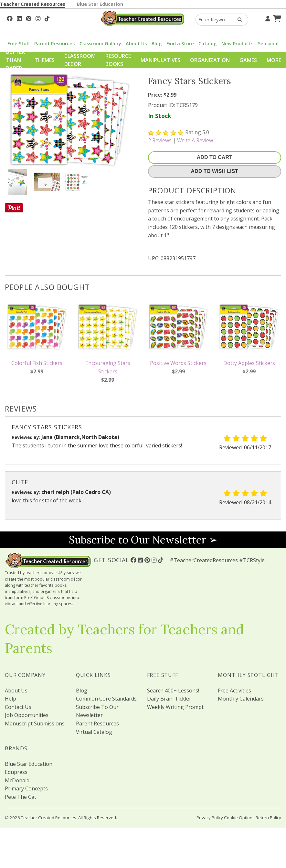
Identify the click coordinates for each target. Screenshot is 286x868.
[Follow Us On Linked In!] (19, 18)
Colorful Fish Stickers (37, 363)
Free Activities (234, 691)
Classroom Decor (80, 60)
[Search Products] (238, 20)
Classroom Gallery (100, 43)
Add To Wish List (215, 171)
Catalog (207, 43)
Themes (45, 60)
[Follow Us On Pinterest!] (29, 18)
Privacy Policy (210, 818)
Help (11, 699)
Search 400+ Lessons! (173, 691)
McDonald (17, 780)
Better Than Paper (16, 60)
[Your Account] (267, 18)
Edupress (16, 772)
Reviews (160, 140)
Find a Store (180, 43)
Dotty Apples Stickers (249, 363)
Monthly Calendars (241, 699)
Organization (210, 60)
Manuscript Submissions (35, 723)
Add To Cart (215, 157)
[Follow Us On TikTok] (47, 18)
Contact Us (18, 707)
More (274, 60)
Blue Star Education (100, 4)
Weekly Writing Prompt (175, 707)
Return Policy (268, 818)
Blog (157, 43)
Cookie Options (239, 818)
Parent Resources (54, 43)
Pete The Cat (21, 797)
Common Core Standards (106, 699)
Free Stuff (19, 43)
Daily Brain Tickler (169, 699)
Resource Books (118, 60)
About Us (136, 43)
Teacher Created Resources (33, 4)
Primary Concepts (26, 788)
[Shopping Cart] (276, 18)
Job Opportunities (27, 715)
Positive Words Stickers (178, 363)
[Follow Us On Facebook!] (10, 18)
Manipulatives (160, 60)
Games (248, 60)
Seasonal (268, 43)
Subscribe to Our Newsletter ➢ (143, 540)
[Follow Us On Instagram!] (38, 18)
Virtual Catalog (94, 732)
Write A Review (195, 140)
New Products (237, 43)
